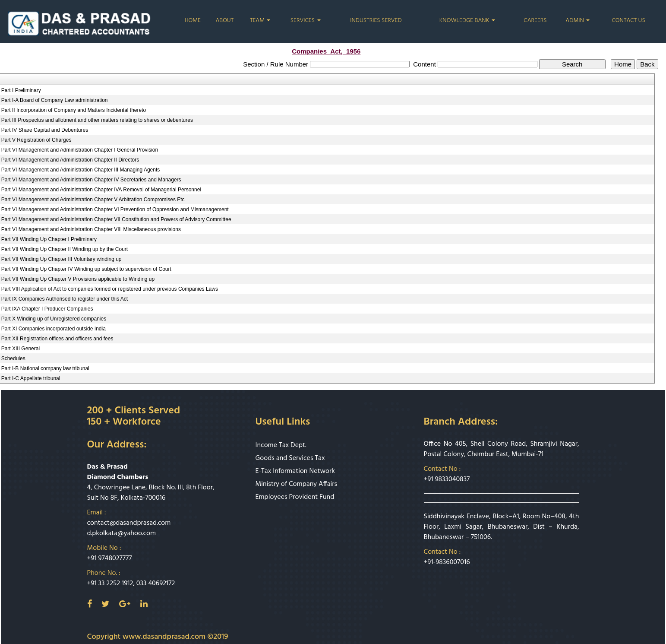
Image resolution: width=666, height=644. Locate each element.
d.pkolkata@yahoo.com (122, 533)
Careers (535, 21)
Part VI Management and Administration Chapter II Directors (70, 160)
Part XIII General (21, 349)
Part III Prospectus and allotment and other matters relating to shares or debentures (97, 120)
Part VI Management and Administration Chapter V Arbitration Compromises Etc (93, 200)
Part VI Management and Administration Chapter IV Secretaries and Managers (91, 180)
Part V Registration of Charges (36, 140)
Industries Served (376, 21)
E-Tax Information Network (295, 471)
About (224, 21)
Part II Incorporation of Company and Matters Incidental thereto (74, 110)
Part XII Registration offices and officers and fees (57, 339)
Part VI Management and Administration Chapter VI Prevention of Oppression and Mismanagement (115, 209)
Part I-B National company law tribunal (45, 368)
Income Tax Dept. (281, 445)
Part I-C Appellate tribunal (31, 378)
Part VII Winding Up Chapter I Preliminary (49, 239)
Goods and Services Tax (290, 458)
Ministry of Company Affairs (297, 484)
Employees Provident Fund (295, 497)
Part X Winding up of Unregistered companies (54, 319)
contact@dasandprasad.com (129, 523)
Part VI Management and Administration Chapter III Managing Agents (81, 170)
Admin (578, 21)
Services (306, 21)
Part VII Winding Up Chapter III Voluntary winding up (62, 259)
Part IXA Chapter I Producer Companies (47, 309)
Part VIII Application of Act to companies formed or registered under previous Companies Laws (110, 289)
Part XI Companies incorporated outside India (54, 329)
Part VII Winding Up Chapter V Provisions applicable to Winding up (78, 279)
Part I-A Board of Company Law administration (55, 100)
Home (193, 21)
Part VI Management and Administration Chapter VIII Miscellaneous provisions (91, 229)
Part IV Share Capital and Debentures (45, 130)
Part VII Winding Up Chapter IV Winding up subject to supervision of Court (86, 269)
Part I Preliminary (21, 90)
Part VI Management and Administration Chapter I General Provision (80, 150)
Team (260, 21)
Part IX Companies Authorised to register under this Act (65, 299)
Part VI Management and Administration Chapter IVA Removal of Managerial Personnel (101, 190)
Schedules (13, 358)
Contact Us (628, 21)
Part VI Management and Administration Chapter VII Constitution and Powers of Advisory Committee (116, 219)
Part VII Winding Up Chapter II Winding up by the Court (65, 249)
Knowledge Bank (467, 21)
